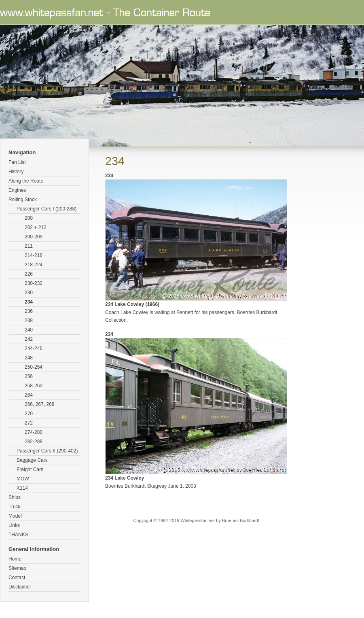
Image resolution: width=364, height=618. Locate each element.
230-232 (34, 283)
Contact (17, 578)
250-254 (34, 367)
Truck (15, 507)
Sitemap (17, 568)
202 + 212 (36, 227)
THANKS (18, 535)
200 (29, 218)
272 (29, 423)
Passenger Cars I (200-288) (47, 209)
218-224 (34, 265)
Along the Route (26, 181)
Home (15, 559)
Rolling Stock (23, 200)
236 (29, 311)
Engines (17, 190)
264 (29, 395)
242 (29, 339)
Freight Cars (30, 469)
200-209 (34, 237)
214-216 (34, 255)
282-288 (34, 442)
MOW (23, 479)
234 (29, 302)
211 (29, 246)
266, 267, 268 (39, 404)
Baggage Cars (32, 460)
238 (29, 321)
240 (29, 330)
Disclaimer (20, 587)
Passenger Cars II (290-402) (47, 451)
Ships (15, 497)
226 (29, 274)
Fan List (17, 162)
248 (29, 358)
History (16, 172)
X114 (22, 488)
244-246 (34, 348)
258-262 (34, 386)
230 (29, 293)
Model (15, 516)
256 (29, 376)
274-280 (34, 432)
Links (14, 525)
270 (29, 414)
